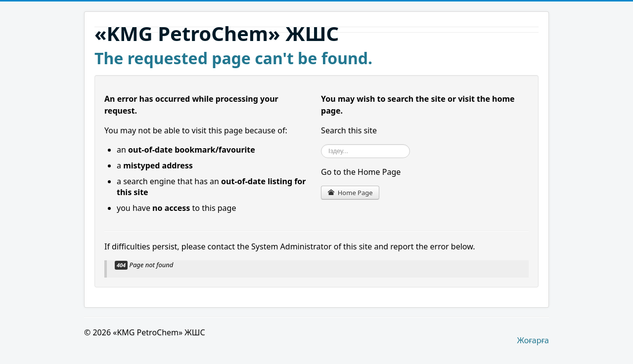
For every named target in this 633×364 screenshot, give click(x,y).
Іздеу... (321, 144)
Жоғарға (533, 340)
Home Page (350, 193)
